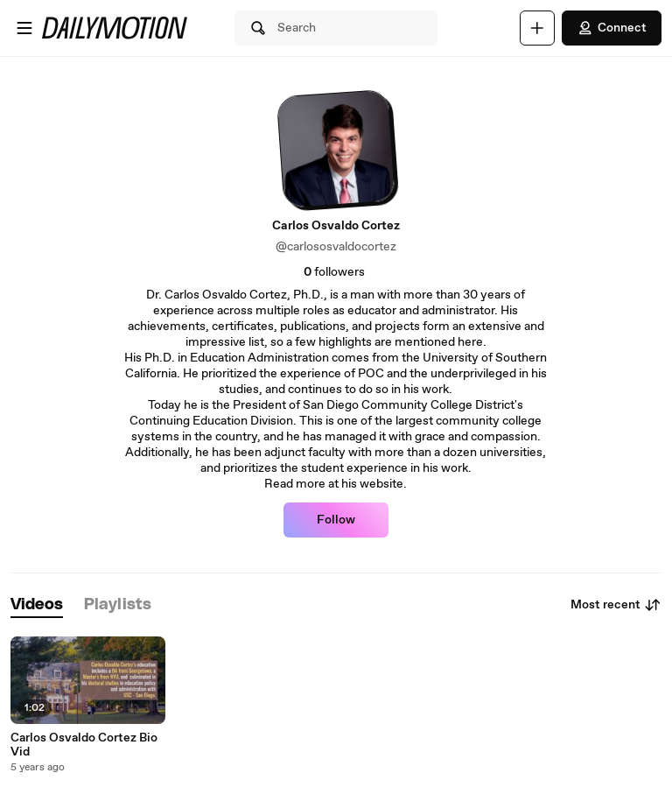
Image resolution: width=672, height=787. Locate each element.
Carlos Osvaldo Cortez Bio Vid (84, 745)
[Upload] (537, 28)
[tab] (37, 605)
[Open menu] (24, 28)
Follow (336, 520)
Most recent (616, 605)
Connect (612, 28)
